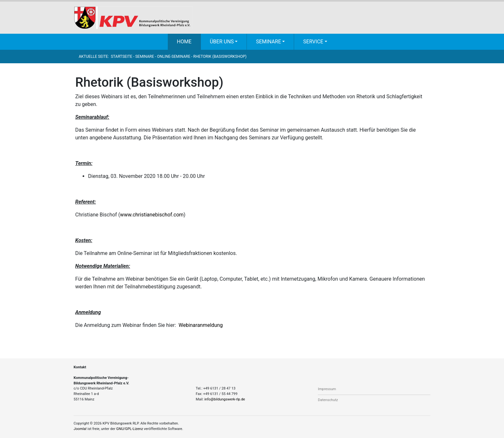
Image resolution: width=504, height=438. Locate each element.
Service (313, 42)
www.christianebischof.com (152, 215)
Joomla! (80, 429)
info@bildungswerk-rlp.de (225, 399)
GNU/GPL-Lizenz (130, 429)
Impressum (327, 389)
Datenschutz (328, 400)
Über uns (222, 42)
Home (184, 42)
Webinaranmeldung (201, 325)
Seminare (268, 42)
